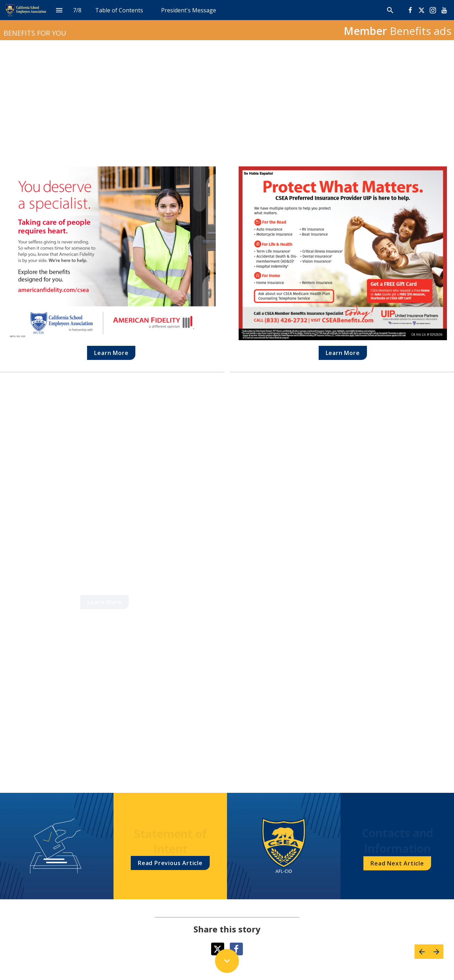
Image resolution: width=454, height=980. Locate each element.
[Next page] (436, 952)
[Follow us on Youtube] (444, 10)
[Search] (390, 10)
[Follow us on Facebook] (410, 10)
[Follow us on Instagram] (433, 10)
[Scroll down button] (227, 961)
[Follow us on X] (422, 10)
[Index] (59, 10)
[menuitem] (119, 10)
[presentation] (227, 20)
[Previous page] (422, 952)
